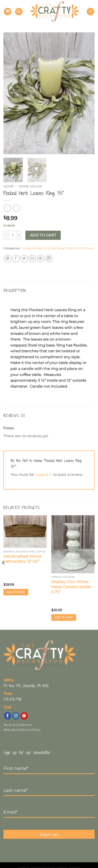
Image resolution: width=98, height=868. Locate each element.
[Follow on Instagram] (16, 716)
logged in (44, 475)
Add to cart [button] (16, 592)
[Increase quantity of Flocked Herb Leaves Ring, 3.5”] (19, 235)
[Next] (94, 572)
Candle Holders (32, 248)
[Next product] (7, 208)
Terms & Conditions (18, 725)
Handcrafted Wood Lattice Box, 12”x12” (22, 559)
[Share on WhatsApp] (8, 259)
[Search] (19, 12)
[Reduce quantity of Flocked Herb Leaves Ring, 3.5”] (6, 235)
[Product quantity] (13, 235)
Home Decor (30, 186)
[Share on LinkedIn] (49, 259)
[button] (8, 12)
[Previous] (4, 572)
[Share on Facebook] (16, 259)
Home (9, 186)
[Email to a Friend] (32, 259)
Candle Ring (55, 248)
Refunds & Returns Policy (22, 730)
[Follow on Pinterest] (24, 716)
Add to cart (43, 235)
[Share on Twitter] (24, 259)
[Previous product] (16, 208)
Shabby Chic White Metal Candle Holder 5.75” (71, 587)
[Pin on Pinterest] (41, 259)
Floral (69, 248)
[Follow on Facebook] (8, 716)
